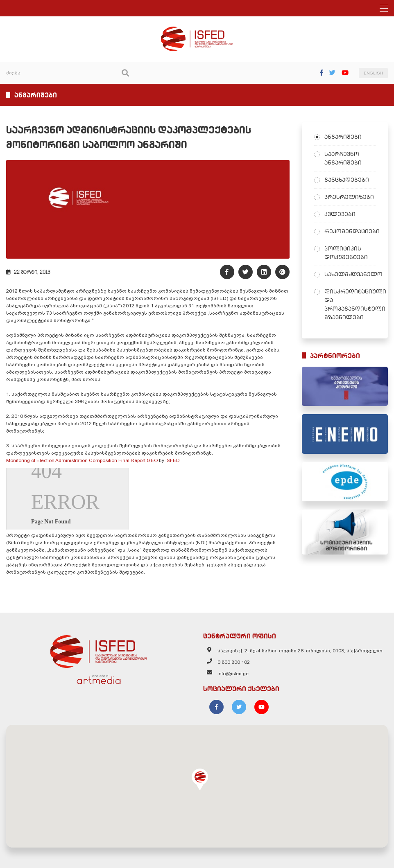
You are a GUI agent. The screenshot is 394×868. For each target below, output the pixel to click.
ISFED (173, 460)
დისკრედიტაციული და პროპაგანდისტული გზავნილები (350, 304)
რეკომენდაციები (350, 231)
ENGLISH (373, 73)
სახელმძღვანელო (350, 274)
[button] (200, 779)
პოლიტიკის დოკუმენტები (346, 253)
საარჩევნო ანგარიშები (343, 158)
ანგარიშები (343, 137)
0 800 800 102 (234, 662)
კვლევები (340, 214)
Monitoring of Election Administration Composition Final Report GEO (82, 460)
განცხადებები (347, 180)
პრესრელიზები (349, 197)
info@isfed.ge (233, 674)
